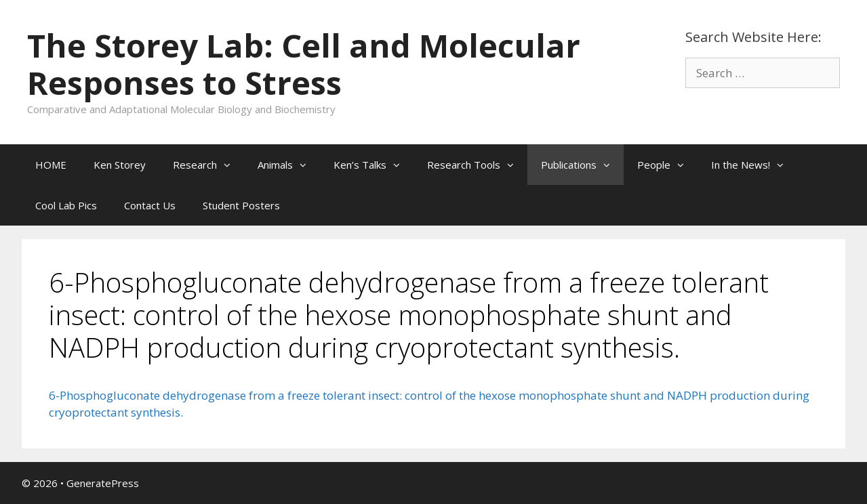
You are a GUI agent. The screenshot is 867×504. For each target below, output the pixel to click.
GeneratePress (103, 483)
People (667, 165)
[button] (230, 165)
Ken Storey (120, 165)
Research (208, 165)
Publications (582, 165)
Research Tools (477, 165)
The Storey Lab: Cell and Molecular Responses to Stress (304, 64)
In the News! (754, 165)
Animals (289, 165)
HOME (51, 165)
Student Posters (241, 205)
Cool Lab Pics (66, 205)
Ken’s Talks (374, 165)
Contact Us (150, 205)
